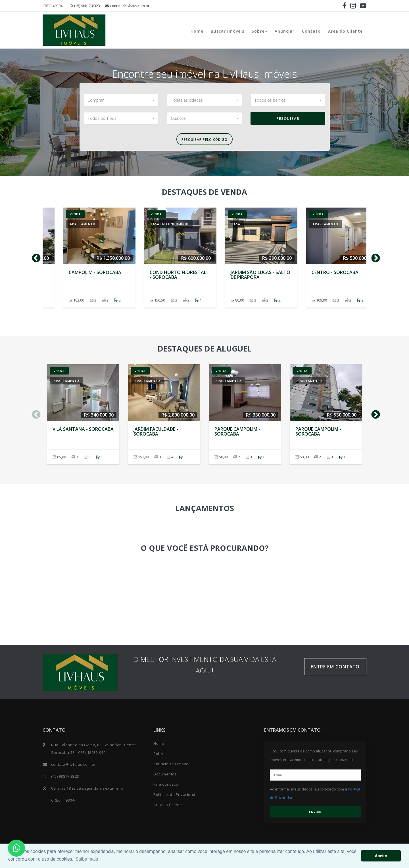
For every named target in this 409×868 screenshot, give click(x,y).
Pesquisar (288, 118)
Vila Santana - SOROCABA (83, 275)
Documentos (165, 777)
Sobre (259, 31)
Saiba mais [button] (87, 859)
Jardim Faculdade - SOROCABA (156, 277)
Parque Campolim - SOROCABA (237, 277)
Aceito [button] (381, 856)
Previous (34, 259)
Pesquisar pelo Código (204, 141)
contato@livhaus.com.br (127, 6)
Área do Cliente (345, 31)
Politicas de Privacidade (176, 797)
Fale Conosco (166, 787)
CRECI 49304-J (54, 6)
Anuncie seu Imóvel (171, 766)
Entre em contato (338, 669)
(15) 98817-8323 (85, 6)
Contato (311, 31)
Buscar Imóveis (228, 31)
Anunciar (285, 31)
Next (373, 259)
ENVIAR (315, 814)
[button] (121, 100)
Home (197, 31)
